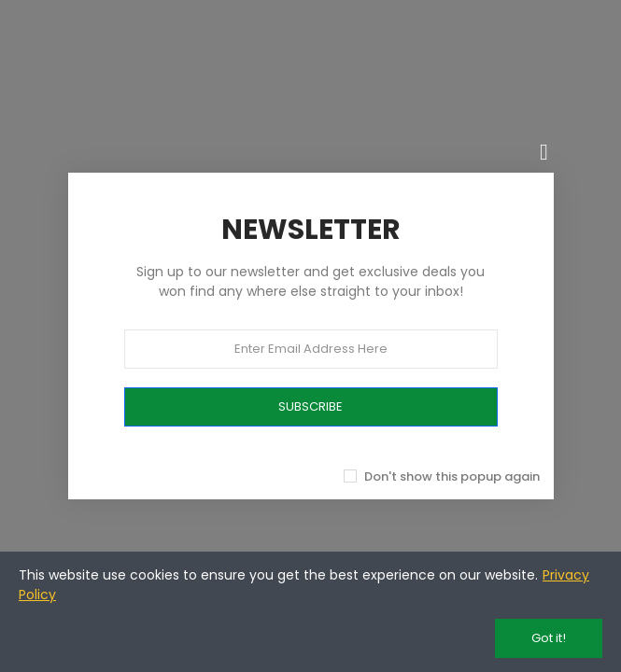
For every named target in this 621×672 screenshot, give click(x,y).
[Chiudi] (544, 152)
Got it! (549, 638)
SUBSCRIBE (310, 406)
